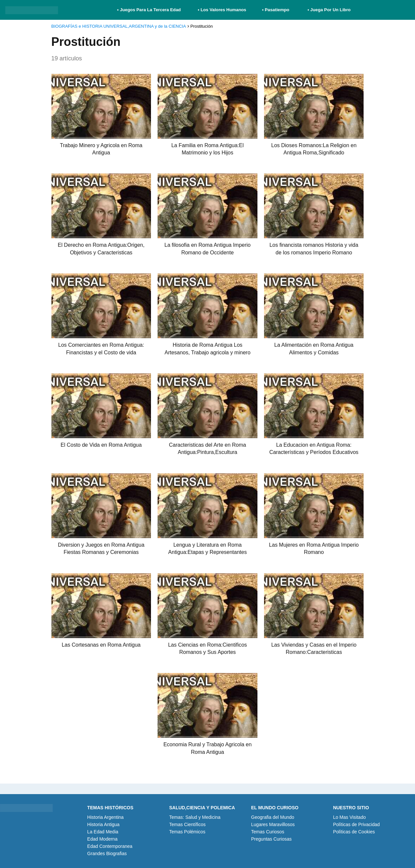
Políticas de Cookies (354, 832)
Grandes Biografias (107, 853)
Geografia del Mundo (273, 817)
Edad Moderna (103, 839)
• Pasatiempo (276, 10)
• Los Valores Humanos (222, 10)
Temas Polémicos (187, 832)
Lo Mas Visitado (349, 817)
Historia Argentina (106, 817)
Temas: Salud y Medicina (195, 817)
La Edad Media (103, 832)
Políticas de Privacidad (356, 824)
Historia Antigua (104, 824)
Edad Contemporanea (110, 846)
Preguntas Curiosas (271, 839)
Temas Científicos (187, 824)
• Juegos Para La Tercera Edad (149, 10)
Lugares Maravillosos (273, 824)
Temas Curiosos (268, 832)
